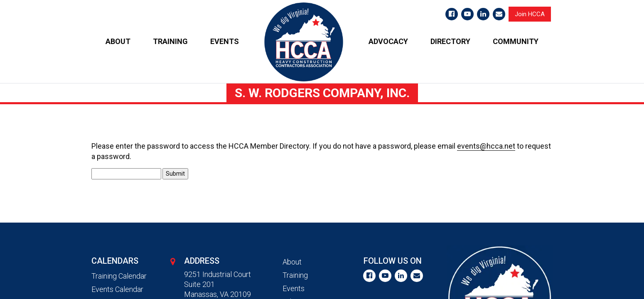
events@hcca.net (486, 146)
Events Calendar (117, 289)
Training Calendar (119, 276)
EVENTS (225, 41)
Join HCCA (530, 14)
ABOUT (118, 41)
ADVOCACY (388, 41)
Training (295, 275)
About (292, 262)
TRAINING (170, 41)
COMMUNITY (516, 41)
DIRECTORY (450, 41)
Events (294, 288)
